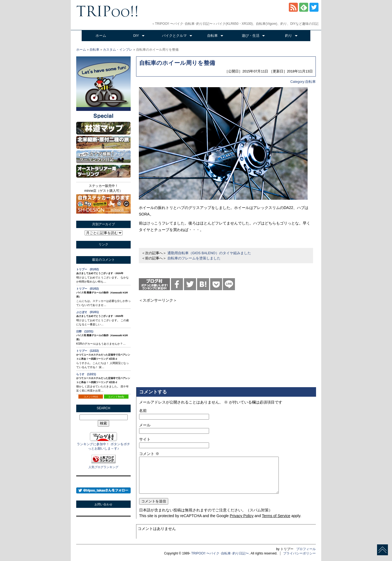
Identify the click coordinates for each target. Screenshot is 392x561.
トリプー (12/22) (88, 351)
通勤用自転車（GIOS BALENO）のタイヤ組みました (209, 253)
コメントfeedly (116, 397)
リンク (103, 244)
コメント (149, 454)
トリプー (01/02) (88, 269)
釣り (289, 36)
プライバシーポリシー (299, 553)
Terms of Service (276, 516)
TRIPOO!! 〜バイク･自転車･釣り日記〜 (220, 553)
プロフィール (306, 549)
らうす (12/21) (86, 374)
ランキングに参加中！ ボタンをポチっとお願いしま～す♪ (103, 444)
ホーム (101, 36)
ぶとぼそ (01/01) (88, 312)
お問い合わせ (103, 504)
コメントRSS (91, 397)
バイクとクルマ (174, 36)
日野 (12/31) (85, 331)
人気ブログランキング (103, 467)
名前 (143, 411)
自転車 (212, 36)
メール (145, 425)
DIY (136, 36)
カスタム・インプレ (118, 50)
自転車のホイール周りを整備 (177, 63)
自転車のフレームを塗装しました (194, 258)
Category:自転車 (303, 82)
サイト (145, 439)
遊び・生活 (251, 36)
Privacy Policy (242, 516)
